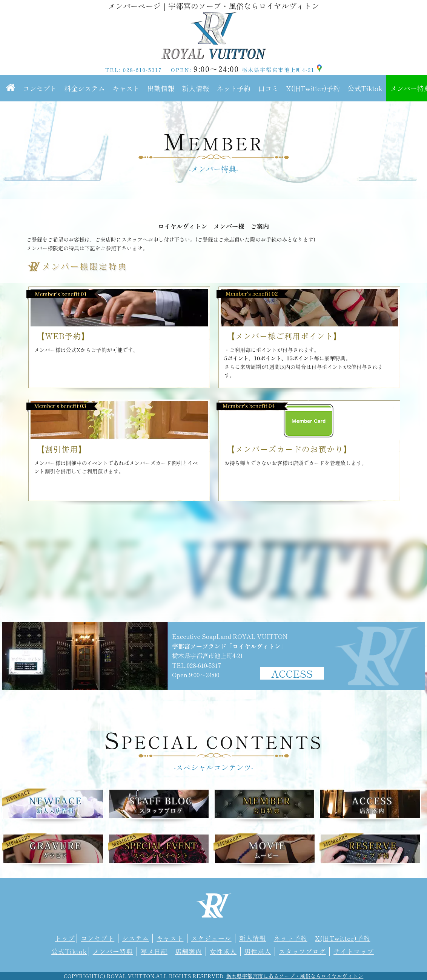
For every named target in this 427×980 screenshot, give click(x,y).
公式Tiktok (365, 88)
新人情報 (195, 88)
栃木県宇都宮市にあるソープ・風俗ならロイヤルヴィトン (295, 976)
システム (136, 938)
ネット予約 (233, 88)
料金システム (84, 88)
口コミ (268, 88)
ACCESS (292, 673)
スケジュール (211, 938)
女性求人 (223, 951)
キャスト (126, 88)
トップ (65, 938)
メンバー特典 (113, 951)
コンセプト (40, 88)
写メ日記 (154, 951)
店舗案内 (188, 951)
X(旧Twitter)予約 (313, 88)
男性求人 (258, 951)
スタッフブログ (302, 951)
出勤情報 (161, 88)
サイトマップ (354, 951)
